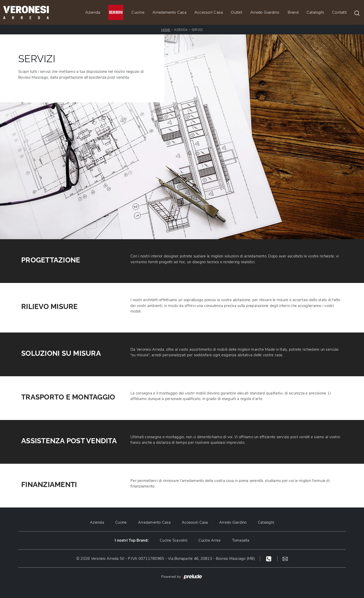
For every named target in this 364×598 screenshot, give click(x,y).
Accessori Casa (209, 12)
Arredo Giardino (265, 12)
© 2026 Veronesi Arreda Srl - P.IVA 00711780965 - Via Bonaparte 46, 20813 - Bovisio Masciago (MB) (166, 559)
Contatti (339, 12)
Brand (293, 12)
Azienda (93, 12)
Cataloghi (315, 12)
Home (166, 30)
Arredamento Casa (169, 12)
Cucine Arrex (210, 540)
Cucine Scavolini (174, 540)
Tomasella (241, 540)
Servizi (197, 30)
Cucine (138, 12)
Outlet (236, 12)
